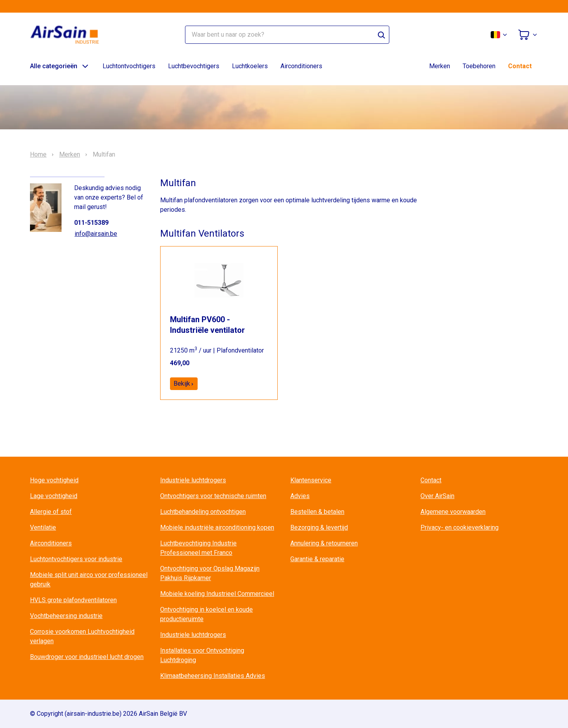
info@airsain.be (96, 234)
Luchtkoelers (250, 66)
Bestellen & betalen (317, 512)
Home (38, 155)
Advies (300, 496)
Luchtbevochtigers (194, 66)
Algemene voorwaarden (453, 512)
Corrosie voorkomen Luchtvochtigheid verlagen (82, 636)
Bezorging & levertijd (319, 527)
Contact (520, 66)
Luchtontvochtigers (129, 66)
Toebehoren (479, 66)
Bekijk (184, 384)
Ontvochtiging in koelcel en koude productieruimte (206, 614)
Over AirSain (437, 496)
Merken (440, 66)
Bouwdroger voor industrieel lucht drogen (87, 657)
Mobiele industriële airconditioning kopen (217, 527)
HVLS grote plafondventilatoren (73, 600)
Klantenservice (311, 480)
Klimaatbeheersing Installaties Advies (213, 676)
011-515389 (91, 223)
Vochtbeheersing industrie (66, 616)
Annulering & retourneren (324, 543)
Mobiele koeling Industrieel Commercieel (217, 594)
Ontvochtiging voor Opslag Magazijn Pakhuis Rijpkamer (210, 573)
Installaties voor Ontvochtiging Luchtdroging (202, 655)
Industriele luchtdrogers (193, 480)
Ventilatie (43, 527)
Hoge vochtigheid (54, 480)
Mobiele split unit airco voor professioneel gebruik (89, 580)
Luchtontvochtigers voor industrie (76, 559)
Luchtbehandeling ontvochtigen (203, 512)
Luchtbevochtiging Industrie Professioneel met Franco (198, 548)
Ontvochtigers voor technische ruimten (213, 496)
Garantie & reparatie (317, 559)
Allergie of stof (51, 512)
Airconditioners (301, 66)
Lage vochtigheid (54, 496)
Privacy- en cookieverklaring (460, 527)
